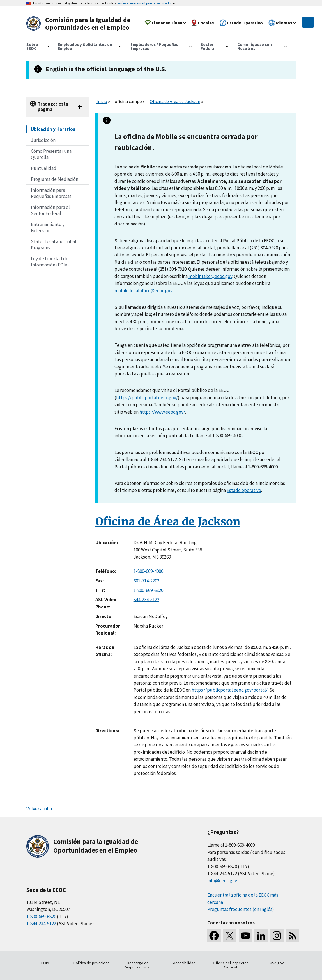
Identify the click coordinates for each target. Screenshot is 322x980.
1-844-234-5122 (41, 924)
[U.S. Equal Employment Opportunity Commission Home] (80, 24)
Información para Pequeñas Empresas (51, 193)
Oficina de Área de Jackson (175, 101)
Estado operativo (244, 490)
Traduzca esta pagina (53, 107)
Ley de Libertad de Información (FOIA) (50, 262)
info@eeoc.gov (222, 881)
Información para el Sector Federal (50, 210)
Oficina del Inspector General (230, 965)
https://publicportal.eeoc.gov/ (147, 398)
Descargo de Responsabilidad (138, 965)
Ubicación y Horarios (53, 129)
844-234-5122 (146, 600)
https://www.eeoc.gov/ (162, 412)
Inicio (102, 101)
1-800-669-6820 (148, 590)
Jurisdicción (43, 140)
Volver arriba (39, 809)
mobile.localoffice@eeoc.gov (143, 291)
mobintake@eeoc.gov (210, 276)
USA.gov (277, 963)
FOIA (45, 963)
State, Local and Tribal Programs (54, 245)
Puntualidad (44, 168)
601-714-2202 (146, 581)
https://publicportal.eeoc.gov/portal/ (230, 690)
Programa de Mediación (55, 179)
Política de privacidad (92, 963)
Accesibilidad (184, 963)
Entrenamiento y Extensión (48, 227)
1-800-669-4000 (148, 571)
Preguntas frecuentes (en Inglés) (241, 909)
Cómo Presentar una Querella (51, 154)
